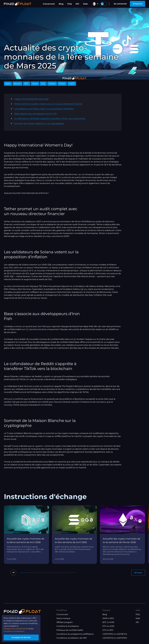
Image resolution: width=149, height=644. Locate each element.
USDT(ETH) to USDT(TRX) (115, 638)
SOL (43, 84)
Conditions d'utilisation (68, 626)
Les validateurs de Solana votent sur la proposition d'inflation (44, 109)
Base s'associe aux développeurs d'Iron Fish (36, 114)
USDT (72, 84)
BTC (27, 84)
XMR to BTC (108, 618)
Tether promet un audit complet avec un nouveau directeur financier (48, 104)
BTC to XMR (108, 622)
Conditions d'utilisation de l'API (72, 638)
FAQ (69, 4)
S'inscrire (137, 4)
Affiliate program (65, 622)
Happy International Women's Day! (31, 99)
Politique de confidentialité (70, 630)
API (77, 4)
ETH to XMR (108, 626)
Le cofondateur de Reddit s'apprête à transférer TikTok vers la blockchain (50, 119)
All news (138, 573)
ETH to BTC (108, 630)
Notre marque (63, 618)
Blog (61, 4)
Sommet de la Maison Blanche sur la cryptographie (39, 123)
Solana (52, 84)
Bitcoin (17, 84)
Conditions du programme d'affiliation (75, 634)
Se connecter (120, 4)
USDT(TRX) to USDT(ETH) (115, 634)
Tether (62, 84)
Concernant (49, 4)
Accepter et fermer (23, 637)
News (35, 84)
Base (8, 84)
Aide (85, 4)
